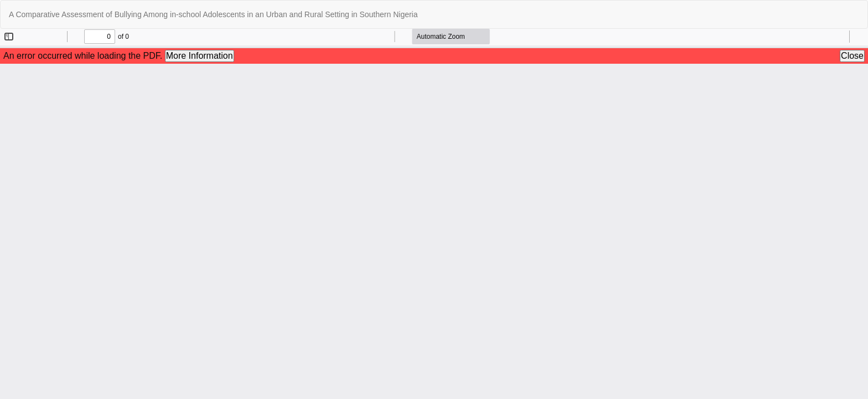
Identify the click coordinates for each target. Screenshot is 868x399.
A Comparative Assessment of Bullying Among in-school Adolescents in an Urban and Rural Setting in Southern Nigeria (213, 14)
